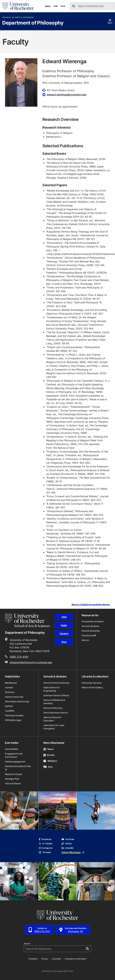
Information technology (17, 701)
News (48, 749)
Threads (45, 852)
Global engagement (15, 762)
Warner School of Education (52, 719)
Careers (64, 634)
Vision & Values (13, 783)
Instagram (46, 848)
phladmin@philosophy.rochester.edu (31, 662)
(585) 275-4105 (19, 657)
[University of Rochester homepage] (18, 6)
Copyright (56, 959)
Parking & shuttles (14, 715)
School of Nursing (53, 708)
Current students (90, 626)
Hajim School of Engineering (52, 689)
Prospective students (93, 621)
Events (49, 755)
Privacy (45, 959)
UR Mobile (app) (13, 720)
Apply (48, 6)
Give (63, 6)
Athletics (50, 761)
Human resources (14, 697)
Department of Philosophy (33, 23)
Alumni (85, 640)
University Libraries (92, 683)
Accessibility (12, 749)
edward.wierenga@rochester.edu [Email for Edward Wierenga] (67, 95)
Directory (10, 692)
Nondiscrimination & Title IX (18, 768)
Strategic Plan (12, 779)
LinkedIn (68, 848)
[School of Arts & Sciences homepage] (27, 620)
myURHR (9, 711)
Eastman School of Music (56, 695)
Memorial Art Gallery (92, 687)
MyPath (9, 706)
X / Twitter (46, 844)
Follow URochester (73, 852)
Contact (9, 687)
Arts (48, 767)
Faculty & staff (89, 635)
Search (27, 944)
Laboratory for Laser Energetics (54, 727)
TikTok (67, 844)
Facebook (45, 839)
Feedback (33, 959)
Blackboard (11, 683)
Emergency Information (76, 959)
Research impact (14, 774)
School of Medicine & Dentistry (54, 702)
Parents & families (91, 631)
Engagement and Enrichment (14, 755)
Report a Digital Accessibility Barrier (91, 605)
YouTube (68, 839)
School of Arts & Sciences (18, 17)
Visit (56, 6)
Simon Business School (56, 713)
